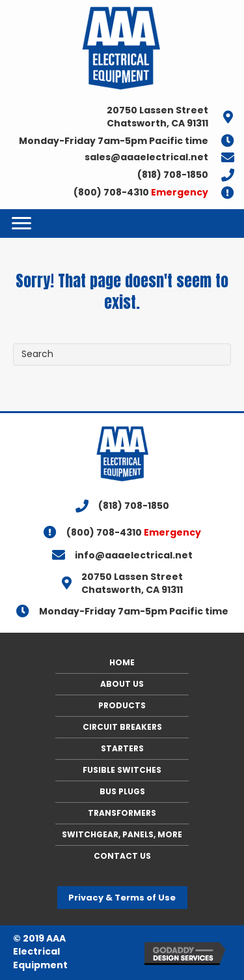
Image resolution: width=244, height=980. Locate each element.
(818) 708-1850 (173, 175)
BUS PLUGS (122, 791)
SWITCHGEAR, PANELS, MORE (122, 834)
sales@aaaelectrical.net (146, 157)
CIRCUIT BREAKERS (122, 727)
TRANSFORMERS (122, 813)
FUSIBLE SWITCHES (122, 770)
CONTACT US (122, 856)
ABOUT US (122, 684)
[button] (122, 898)
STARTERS (122, 748)
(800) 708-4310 (141, 192)
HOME (122, 662)
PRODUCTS (122, 705)
